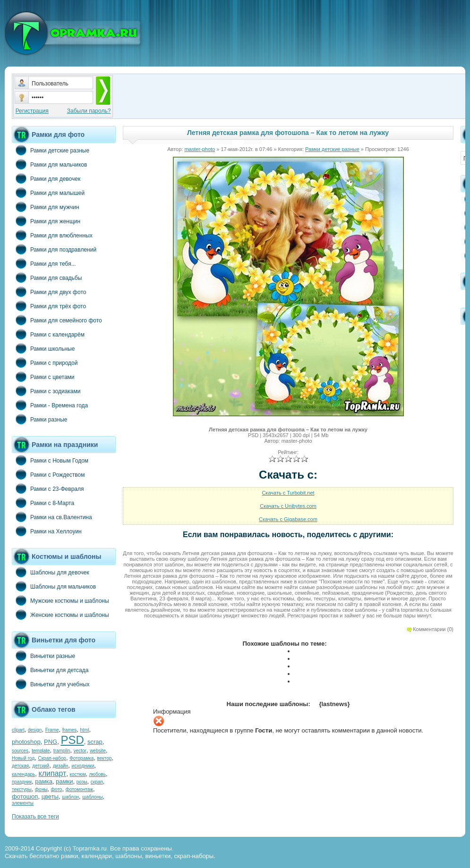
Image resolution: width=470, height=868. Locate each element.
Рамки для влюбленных (52, 235)
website (98, 751)
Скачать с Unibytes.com (288, 506)
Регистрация (32, 111)
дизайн (61, 766)
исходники (83, 766)
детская (20, 766)
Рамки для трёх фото (49, 306)
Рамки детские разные (51, 150)
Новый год (23, 758)
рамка (44, 781)
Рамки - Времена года (50, 405)
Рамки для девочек (46, 178)
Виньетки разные (43, 656)
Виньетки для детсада (50, 670)
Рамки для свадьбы (47, 278)
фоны (41, 789)
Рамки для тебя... (44, 263)
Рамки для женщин (46, 221)
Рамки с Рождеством (48, 474)
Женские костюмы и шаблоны (60, 615)
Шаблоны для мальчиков (54, 586)
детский (41, 766)
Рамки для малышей (48, 193)
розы (82, 782)
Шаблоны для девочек (51, 572)
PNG (51, 742)
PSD (72, 740)
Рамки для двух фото (49, 292)
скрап (97, 782)
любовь (98, 774)
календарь (23, 774)
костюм (78, 774)
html (85, 730)
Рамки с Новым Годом (50, 460)
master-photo (200, 149)
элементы (23, 803)
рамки (64, 781)
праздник (22, 782)
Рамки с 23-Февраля (48, 489)
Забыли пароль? (89, 111)
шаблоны (92, 797)
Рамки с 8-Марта (43, 503)
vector (80, 751)
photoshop (26, 742)
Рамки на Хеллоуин (47, 531)
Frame (52, 730)
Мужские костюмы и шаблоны (60, 600)
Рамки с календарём (48, 334)
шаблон (70, 797)
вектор (105, 758)
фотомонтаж (79, 789)
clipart (18, 730)
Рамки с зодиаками (46, 391)
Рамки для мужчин (46, 207)
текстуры (22, 789)
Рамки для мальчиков (49, 164)
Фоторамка (81, 758)
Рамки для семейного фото (57, 320)
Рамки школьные (43, 348)
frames (70, 730)
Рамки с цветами (43, 377)
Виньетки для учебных (51, 684)
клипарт (52, 773)
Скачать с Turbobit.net (288, 493)
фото (57, 789)
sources (20, 751)
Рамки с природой (45, 362)
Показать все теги (35, 817)
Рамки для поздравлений (54, 249)
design (35, 730)
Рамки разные (39, 419)
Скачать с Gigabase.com (288, 519)
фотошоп (25, 796)
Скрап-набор (52, 758)
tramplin (62, 751)
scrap (95, 742)
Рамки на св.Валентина (52, 517)
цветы (50, 796)
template (41, 751)
